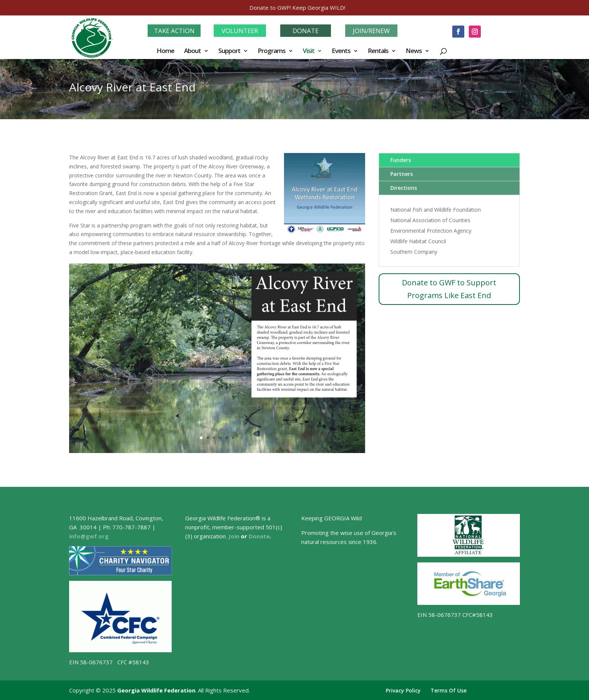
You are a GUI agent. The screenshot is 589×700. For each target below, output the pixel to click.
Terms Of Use (449, 690)
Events (341, 51)
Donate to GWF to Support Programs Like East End (449, 288)
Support (229, 51)
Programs (272, 51)
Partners (402, 173)
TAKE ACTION (174, 30)
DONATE (306, 30)
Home (165, 51)
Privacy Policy (403, 690)
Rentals (378, 51)
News (414, 51)
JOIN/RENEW (371, 30)
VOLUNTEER (240, 30)
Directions (404, 187)
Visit (309, 51)
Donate (259, 535)
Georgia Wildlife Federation (156, 689)
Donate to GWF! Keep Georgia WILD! (297, 8)
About (193, 51)
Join (234, 535)
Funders (401, 159)
